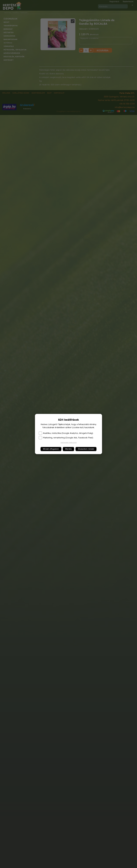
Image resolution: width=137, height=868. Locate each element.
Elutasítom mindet (86, 449)
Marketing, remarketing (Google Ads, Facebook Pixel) (66, 438)
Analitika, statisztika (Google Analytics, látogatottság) (66, 433)
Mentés (68, 449)
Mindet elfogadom (51, 449)
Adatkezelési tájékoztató (69, 443)
